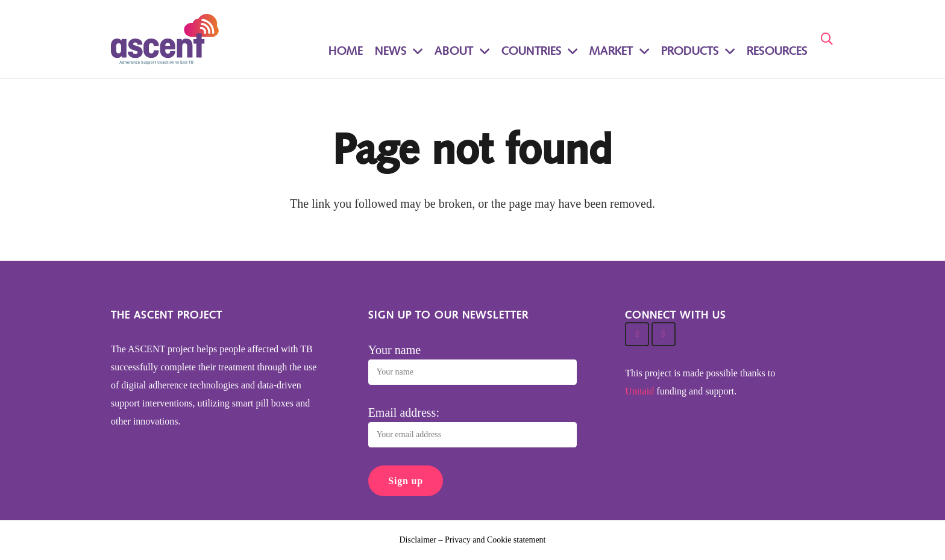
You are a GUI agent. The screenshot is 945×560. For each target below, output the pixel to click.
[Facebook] (664, 334)
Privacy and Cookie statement (495, 540)
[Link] (165, 39)
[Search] (827, 39)
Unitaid (639, 391)
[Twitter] (637, 334)
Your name (394, 350)
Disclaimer (418, 540)
